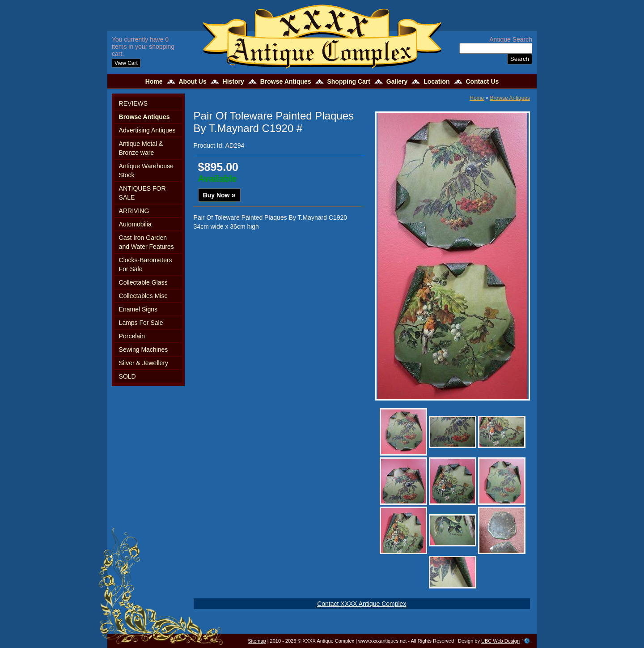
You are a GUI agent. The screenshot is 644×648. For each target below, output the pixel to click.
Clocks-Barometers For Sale (146, 264)
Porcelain (132, 336)
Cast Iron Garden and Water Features (146, 242)
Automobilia (135, 224)
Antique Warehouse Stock (146, 171)
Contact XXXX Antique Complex (362, 604)
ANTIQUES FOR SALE (142, 193)
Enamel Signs (138, 309)
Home (154, 81)
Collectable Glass (143, 282)
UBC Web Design (500, 641)
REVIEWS (133, 103)
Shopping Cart (348, 81)
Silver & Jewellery (144, 363)
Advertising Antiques (147, 130)
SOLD (127, 376)
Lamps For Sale (141, 323)
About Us (192, 81)
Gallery (397, 81)
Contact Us (482, 81)
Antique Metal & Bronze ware (141, 148)
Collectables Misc (143, 296)
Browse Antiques (286, 81)
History (233, 81)
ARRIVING (134, 211)
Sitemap (257, 641)
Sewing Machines (144, 350)
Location (436, 81)
